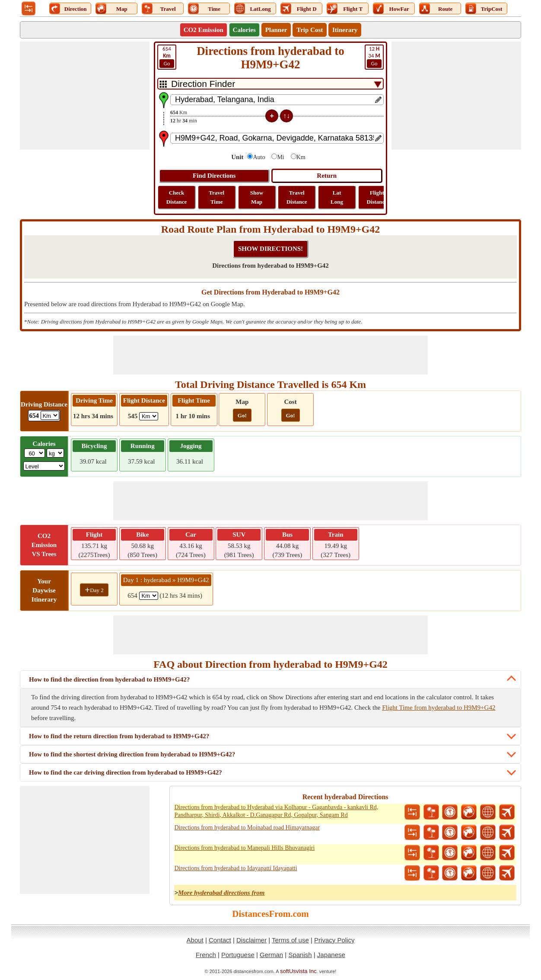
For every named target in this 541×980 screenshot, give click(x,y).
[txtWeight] (35, 453)
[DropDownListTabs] (270, 84)
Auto (259, 157)
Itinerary (345, 30)
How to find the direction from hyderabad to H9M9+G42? (109, 679)
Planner (276, 30)
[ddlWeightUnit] (55, 453)
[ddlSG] (44, 466)
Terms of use (290, 940)
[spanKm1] (149, 596)
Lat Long (337, 197)
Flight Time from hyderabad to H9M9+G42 (439, 708)
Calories (244, 30)
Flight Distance (377, 197)
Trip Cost (310, 30)
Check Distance (177, 197)
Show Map (257, 197)
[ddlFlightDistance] (149, 416)
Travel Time (216, 197)
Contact (220, 940)
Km (301, 157)
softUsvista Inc (298, 971)
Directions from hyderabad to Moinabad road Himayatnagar (247, 828)
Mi (280, 157)
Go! (242, 415)
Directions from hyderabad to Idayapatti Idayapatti (235, 868)
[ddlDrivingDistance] (50, 415)
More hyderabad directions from (221, 893)
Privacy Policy (334, 940)
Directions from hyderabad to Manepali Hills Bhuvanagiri (244, 848)
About (195, 940)
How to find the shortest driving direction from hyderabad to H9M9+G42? (132, 754)
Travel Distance (297, 197)
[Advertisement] (85, 96)
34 (374, 57)
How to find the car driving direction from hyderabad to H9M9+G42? (126, 772)
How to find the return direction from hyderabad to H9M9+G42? (119, 736)
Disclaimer (251, 940)
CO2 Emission (204, 30)
